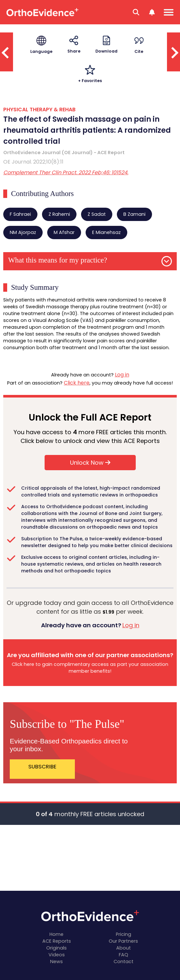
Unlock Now (90, 463)
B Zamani (134, 214)
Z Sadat (97, 214)
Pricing (124, 934)
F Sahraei (20, 214)
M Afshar (64, 232)
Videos (57, 955)
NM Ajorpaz (23, 232)
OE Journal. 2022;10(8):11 (33, 162)
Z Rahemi (59, 214)
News (56, 962)
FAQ (124, 955)
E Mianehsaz (106, 232)
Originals (56, 948)
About (124, 948)
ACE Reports (57, 941)
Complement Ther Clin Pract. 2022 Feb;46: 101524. (66, 172)
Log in (122, 375)
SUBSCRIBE (42, 767)
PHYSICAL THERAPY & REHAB (39, 110)
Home (56, 934)
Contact (124, 962)
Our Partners (123, 941)
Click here (77, 383)
